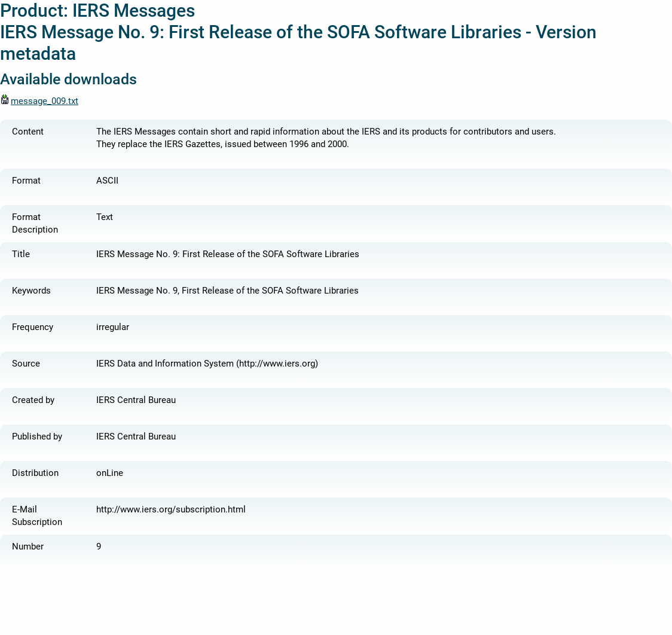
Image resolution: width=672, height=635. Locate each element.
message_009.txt (39, 101)
